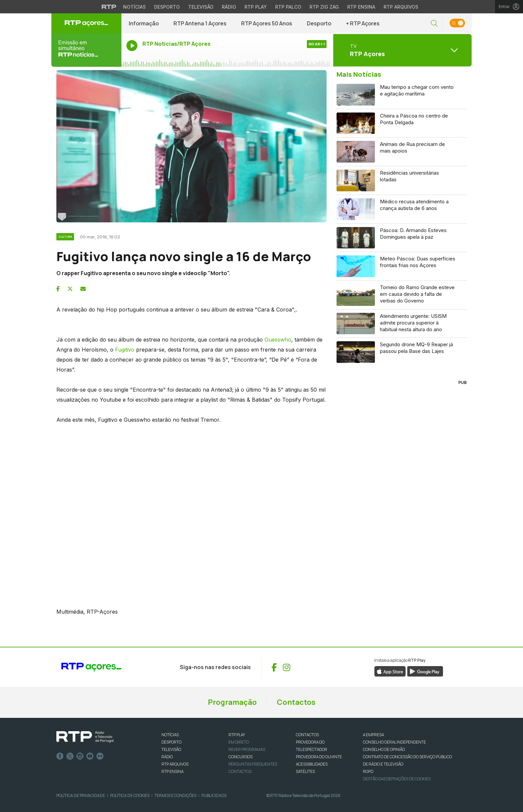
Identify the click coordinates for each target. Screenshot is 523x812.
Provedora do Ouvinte (319, 757)
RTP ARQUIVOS (175, 764)
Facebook (60, 756)
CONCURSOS (240, 757)
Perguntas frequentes (253, 764)
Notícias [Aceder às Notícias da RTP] (134, 7)
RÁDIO (167, 757)
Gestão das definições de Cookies (397, 779)
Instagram (80, 756)
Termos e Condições (175, 795)
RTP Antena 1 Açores (200, 23)
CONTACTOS (307, 735)
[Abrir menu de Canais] (402, 50)
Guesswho (277, 340)
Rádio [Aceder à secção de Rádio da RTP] (229, 7)
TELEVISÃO (171, 749)
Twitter (70, 756)
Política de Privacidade (81, 795)
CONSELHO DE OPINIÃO (384, 749)
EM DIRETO (239, 742)
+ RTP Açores (363, 23)
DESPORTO (171, 742)
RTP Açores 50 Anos (267, 23)
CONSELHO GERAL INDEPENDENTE (394, 742)
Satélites (305, 771)
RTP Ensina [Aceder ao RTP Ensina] (361, 7)
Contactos (296, 702)
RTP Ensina (172, 771)
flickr (100, 756)
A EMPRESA (373, 735)
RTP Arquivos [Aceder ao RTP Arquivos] (401, 7)
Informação (144, 23)
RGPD (368, 771)
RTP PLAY (237, 735)
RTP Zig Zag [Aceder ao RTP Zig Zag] (324, 7)
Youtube (90, 756)
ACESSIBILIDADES (312, 764)
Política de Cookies (130, 795)
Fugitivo (125, 350)
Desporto (319, 23)
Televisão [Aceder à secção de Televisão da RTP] (201, 7)
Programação (232, 702)
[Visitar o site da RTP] (109, 7)
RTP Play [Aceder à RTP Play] (256, 7)
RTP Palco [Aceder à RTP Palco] (288, 7)
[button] (434, 24)
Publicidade (214, 795)
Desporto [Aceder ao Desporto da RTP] (167, 7)
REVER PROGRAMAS (247, 749)
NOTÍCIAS (170, 735)
